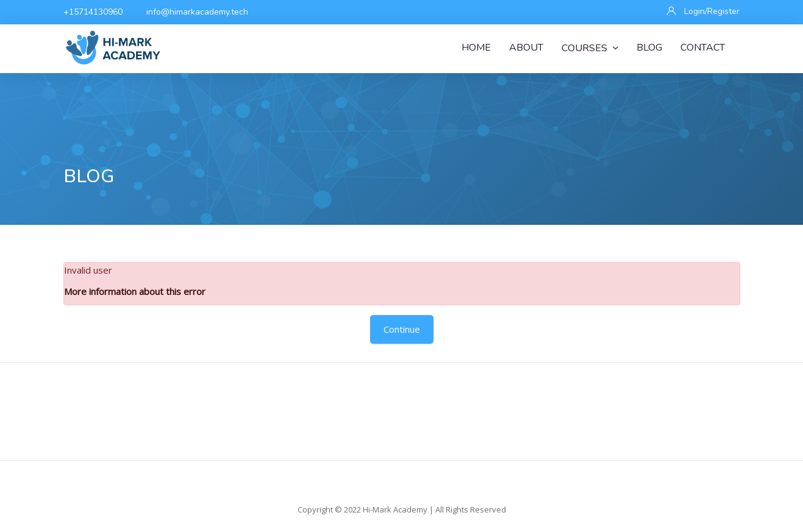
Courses (590, 48)
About (526, 48)
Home (476, 48)
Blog (649, 48)
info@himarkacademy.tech (197, 12)
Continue (402, 329)
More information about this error (135, 291)
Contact (703, 48)
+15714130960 (93, 12)
